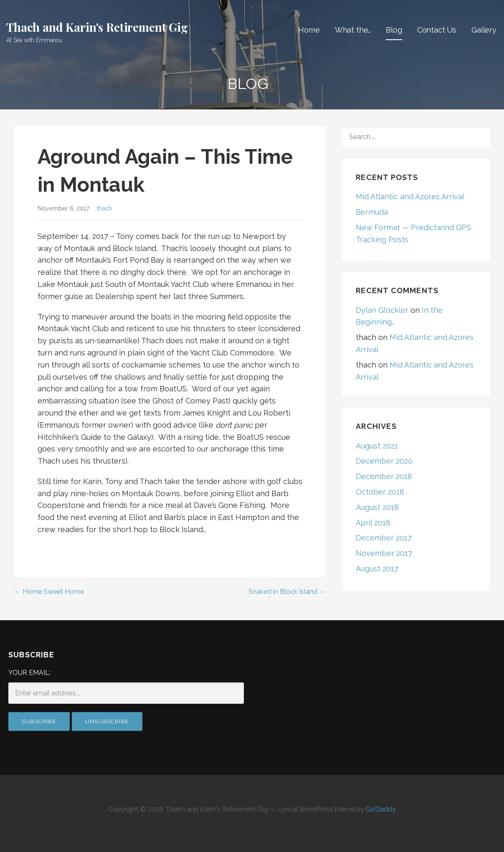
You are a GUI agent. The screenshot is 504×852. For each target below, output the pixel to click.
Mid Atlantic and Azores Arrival (410, 197)
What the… (353, 30)
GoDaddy (381, 809)
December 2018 (384, 476)
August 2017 (377, 569)
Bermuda (372, 212)
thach (104, 208)
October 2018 (380, 492)
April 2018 (373, 523)
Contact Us (437, 30)
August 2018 (377, 507)
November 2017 (384, 553)
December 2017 (384, 538)
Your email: (29, 673)
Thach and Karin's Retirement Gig (97, 27)
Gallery (484, 30)
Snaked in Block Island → (287, 592)
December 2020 (384, 461)
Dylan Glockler (382, 310)
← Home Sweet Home (49, 592)
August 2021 (377, 446)
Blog (394, 30)
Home (309, 30)
